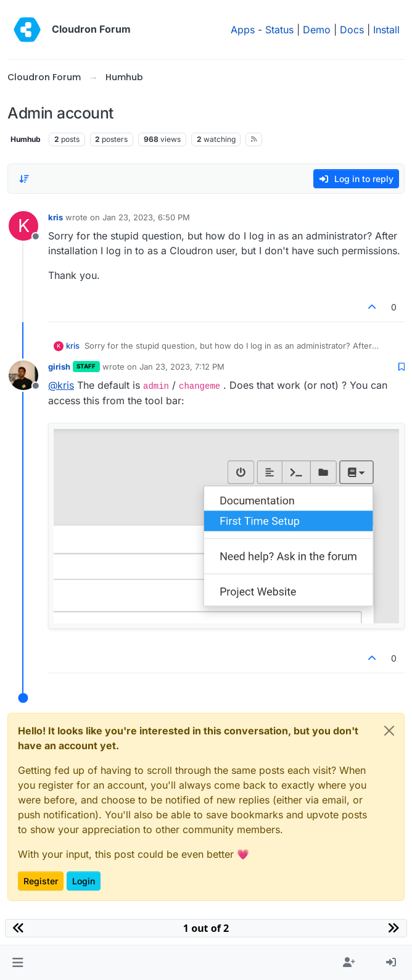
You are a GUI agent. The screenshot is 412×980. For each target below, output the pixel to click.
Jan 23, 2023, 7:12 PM (182, 367)
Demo (317, 30)
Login (84, 881)
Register (41, 881)
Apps (243, 30)
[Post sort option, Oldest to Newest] (24, 179)
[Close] (389, 731)
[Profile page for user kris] (23, 226)
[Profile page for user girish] (23, 375)
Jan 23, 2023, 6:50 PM (146, 217)
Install (386, 30)
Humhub (26, 139)
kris (56, 217)
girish (59, 367)
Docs (352, 30)
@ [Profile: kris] (61, 385)
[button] (18, 963)
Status (279, 30)
